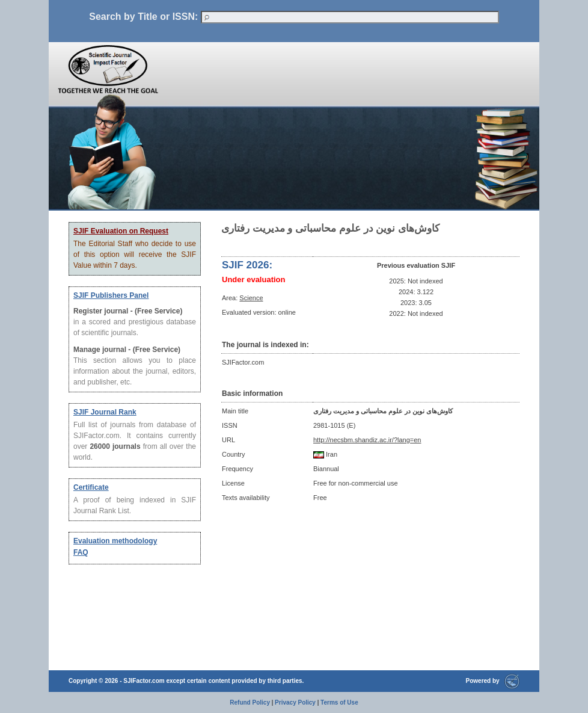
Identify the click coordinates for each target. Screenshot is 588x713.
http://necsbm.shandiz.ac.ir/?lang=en (367, 440)
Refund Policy (250, 702)
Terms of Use (339, 702)
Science (251, 298)
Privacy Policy (295, 702)
